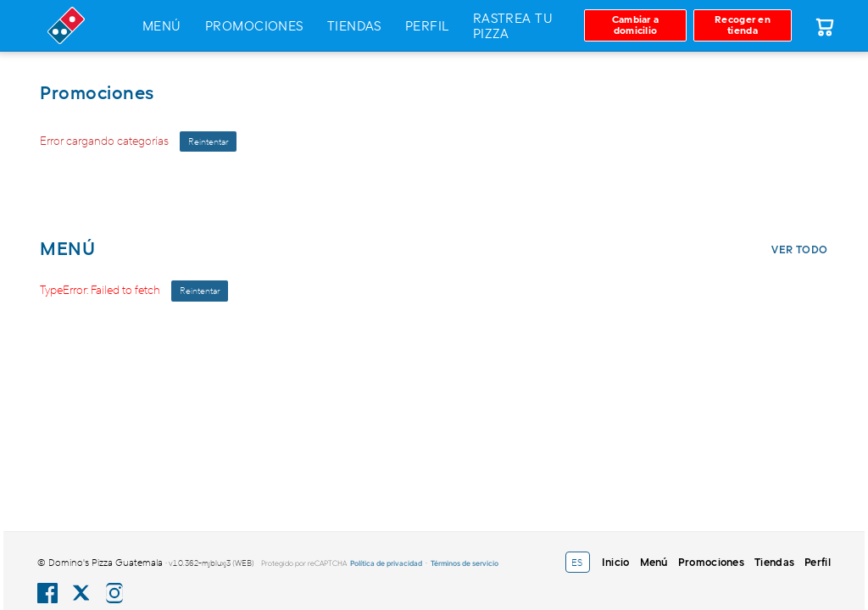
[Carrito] (824, 25)
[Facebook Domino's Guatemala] (47, 593)
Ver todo (799, 249)
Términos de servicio (465, 563)
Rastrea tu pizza (513, 25)
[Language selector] (578, 562)
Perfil (427, 25)
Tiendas (354, 25)
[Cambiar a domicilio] (635, 25)
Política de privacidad (386, 563)
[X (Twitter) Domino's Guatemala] (81, 593)
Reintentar (208, 141)
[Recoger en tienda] (743, 25)
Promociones (254, 25)
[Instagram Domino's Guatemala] (114, 593)
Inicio (616, 562)
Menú (162, 25)
